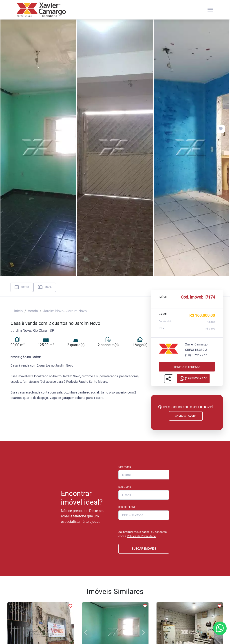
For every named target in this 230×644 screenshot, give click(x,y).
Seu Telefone (127, 507)
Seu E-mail (125, 487)
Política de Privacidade (141, 536)
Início (18, 311)
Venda (33, 311)
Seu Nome (125, 467)
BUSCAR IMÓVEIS (144, 549)
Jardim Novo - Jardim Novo (65, 311)
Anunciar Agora (186, 416)
